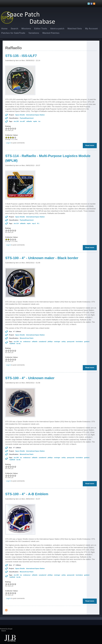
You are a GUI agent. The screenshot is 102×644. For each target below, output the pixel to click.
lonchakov (79, 342)
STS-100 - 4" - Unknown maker (30, 378)
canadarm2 (42, 342)
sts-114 (16, 223)
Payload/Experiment (27, 118)
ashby (64, 342)
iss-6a (18, 343)
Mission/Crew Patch (27, 338)
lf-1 (38, 223)
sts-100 (16, 342)
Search (14, 29)
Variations (34, 33)
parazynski (71, 342)
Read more (90, 146)
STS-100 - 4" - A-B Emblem (27, 494)
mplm (35, 121)
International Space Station (35, 115)
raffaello (29, 121)
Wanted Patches (51, 33)
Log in (8, 143)
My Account (91, 29)
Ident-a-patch (57, 29)
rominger (57, 342)
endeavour (27, 342)
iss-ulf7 (23, 121)
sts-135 (16, 121)
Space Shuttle (20, 115)
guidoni (87, 342)
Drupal (10, 629)
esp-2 (34, 223)
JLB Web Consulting (10, 638)
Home (4, 29)
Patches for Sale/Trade (13, 33)
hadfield (12, 343)
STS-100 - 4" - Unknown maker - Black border (42, 258)
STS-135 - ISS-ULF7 (21, 56)
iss (39, 121)
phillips (50, 342)
